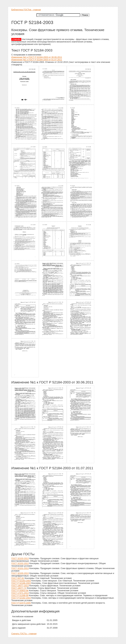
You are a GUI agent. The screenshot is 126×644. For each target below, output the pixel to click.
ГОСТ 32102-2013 (20, 563)
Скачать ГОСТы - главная (24, 634)
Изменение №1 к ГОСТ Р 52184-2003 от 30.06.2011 (37, 57)
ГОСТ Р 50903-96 (20, 590)
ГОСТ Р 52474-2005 (21, 603)
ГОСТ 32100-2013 (20, 573)
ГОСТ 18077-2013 (20, 586)
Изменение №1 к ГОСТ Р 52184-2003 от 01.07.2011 (37, 60)
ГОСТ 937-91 (18, 578)
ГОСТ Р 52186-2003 (21, 583)
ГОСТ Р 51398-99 (20, 595)
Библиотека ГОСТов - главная (26, 10)
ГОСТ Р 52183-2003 (21, 581)
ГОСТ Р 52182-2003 (21, 598)
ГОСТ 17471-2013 (20, 593)
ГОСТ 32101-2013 (20, 568)
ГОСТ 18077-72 (19, 588)
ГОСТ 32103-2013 (20, 558)
